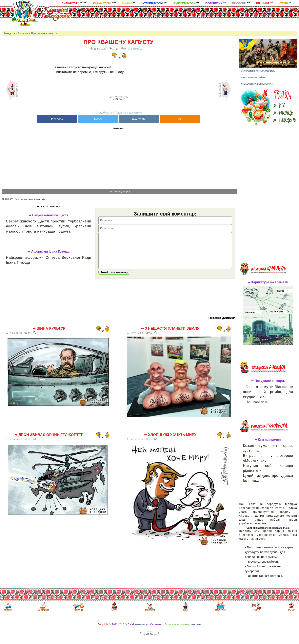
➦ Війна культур (49, 334)
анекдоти (140, 624)
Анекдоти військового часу (258, 71)
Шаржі (129, 3)
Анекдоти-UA (136, 49)
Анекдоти (74, 3)
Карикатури (105, 3)
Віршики (264, 3)
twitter (98, 119)
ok (180, 119)
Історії (285, 3)
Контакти (196, 624)
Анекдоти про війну (253, 77)
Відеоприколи (186, 3)
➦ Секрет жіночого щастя (49, 215)
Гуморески (216, 3)
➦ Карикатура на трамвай (268, 282)
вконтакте (139, 119)
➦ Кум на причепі (268, 440)
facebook (57, 119)
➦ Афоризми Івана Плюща (49, 252)
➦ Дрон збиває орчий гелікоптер (49, 441)
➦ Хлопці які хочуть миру (170, 441)
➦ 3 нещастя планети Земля (170, 334)
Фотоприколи (154, 3)
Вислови (241, 3)
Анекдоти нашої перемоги (257, 84)
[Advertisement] (163, 18)
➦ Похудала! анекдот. (268, 381)
